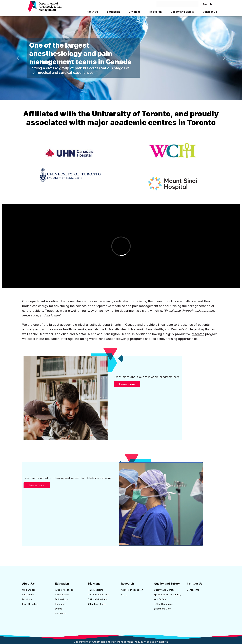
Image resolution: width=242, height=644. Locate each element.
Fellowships (61, 599)
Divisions (27, 599)
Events (59, 609)
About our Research (132, 590)
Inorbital (163, 642)
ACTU (124, 595)
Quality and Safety (164, 590)
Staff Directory (30, 604)
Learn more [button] (127, 384)
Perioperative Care (99, 595)
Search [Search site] (207, 4)
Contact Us (193, 590)
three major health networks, (66, 329)
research (198, 334)
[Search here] (177, 4)
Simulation (61, 613)
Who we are (29, 590)
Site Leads (28, 595)
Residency (61, 604)
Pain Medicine (96, 590)
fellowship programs (129, 339)
